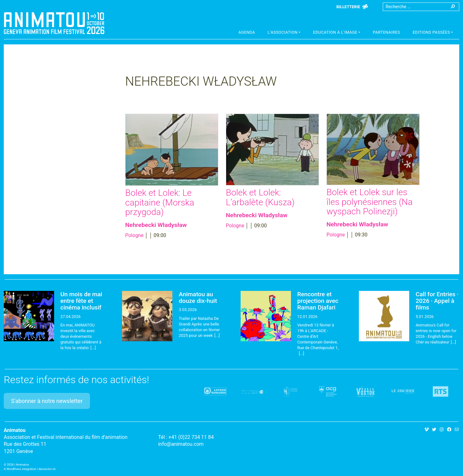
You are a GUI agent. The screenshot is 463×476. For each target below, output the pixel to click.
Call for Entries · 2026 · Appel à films (437, 301)
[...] (93, 348)
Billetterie (348, 7)
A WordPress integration (20, 469)
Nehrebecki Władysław (156, 225)
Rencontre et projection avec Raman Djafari (318, 301)
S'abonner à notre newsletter (47, 401)
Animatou (54, 23)
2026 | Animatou (18, 465)
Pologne (134, 235)
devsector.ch (47, 469)
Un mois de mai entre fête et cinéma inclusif (81, 301)
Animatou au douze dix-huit (198, 297)
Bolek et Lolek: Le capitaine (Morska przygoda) (160, 203)
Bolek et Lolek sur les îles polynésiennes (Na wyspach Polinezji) (370, 202)
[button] (284, 33)
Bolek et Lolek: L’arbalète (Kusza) (260, 197)
